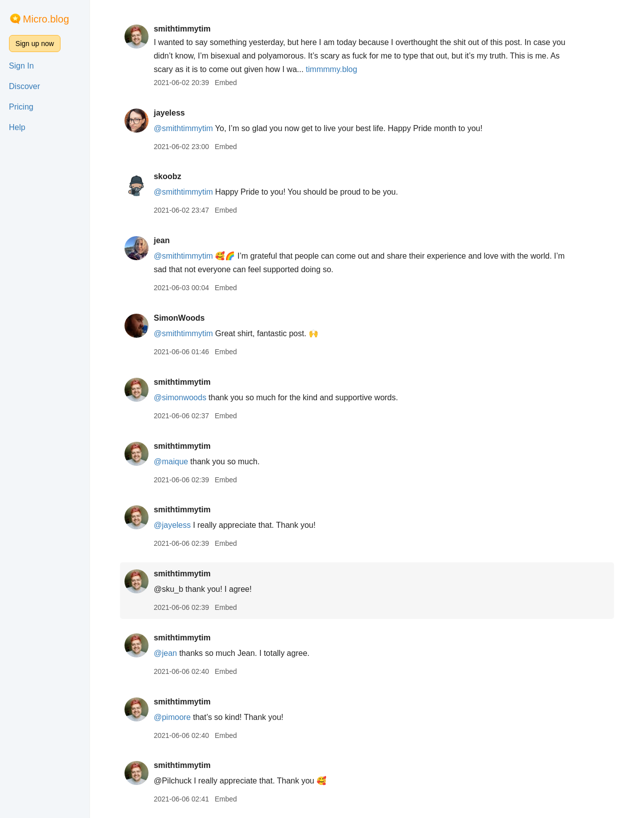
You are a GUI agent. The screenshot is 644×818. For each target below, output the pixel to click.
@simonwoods (180, 397)
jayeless (169, 113)
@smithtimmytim (183, 128)
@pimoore (172, 717)
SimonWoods (179, 318)
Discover (24, 86)
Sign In (21, 66)
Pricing (21, 107)
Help (17, 127)
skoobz (167, 176)
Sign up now (35, 44)
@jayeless (172, 525)
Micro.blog (46, 19)
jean (161, 240)
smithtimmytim (182, 29)
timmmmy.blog (332, 69)
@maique (171, 462)
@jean (165, 653)
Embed (225, 83)
